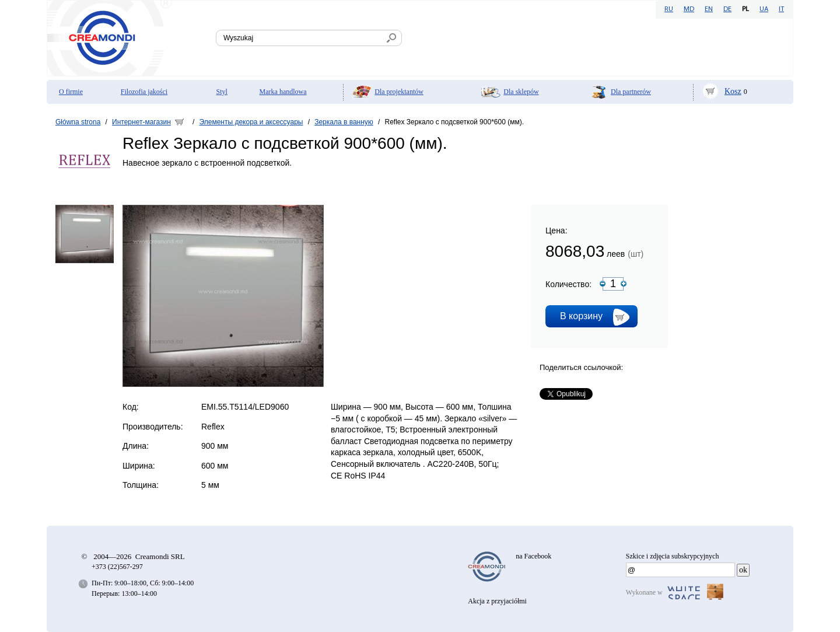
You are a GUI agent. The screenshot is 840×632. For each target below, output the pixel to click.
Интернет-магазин (141, 122)
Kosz (733, 91)
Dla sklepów (521, 92)
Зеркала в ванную (344, 122)
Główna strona (78, 122)
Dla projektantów (399, 92)
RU (669, 9)
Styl (222, 92)
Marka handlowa (283, 92)
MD (689, 9)
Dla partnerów (631, 92)
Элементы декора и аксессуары (251, 122)
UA (764, 9)
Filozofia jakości (144, 92)
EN (709, 9)
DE (727, 9)
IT (781, 9)
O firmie (71, 92)
